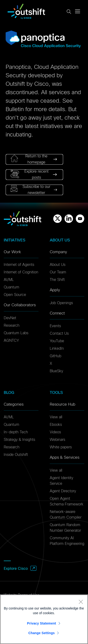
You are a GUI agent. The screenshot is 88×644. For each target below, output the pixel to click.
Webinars (57, 440)
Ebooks (56, 425)
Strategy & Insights (19, 440)
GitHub (55, 356)
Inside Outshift (16, 455)
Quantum (11, 287)
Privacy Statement (42, 623)
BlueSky (56, 371)
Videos (55, 432)
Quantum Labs (16, 333)
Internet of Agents (19, 265)
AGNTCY (11, 341)
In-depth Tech (16, 432)
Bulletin (15, 109)
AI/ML (9, 280)
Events (55, 326)
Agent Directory (63, 491)
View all (56, 417)
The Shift (57, 280)
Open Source (15, 295)
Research (12, 326)
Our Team (58, 272)
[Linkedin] (69, 219)
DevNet (10, 318)
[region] (44, 619)
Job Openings (61, 303)
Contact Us (59, 334)
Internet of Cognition (21, 272)
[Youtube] (80, 219)
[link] (34, 159)
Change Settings (42, 633)
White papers (61, 447)
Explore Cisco (16, 569)
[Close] (81, 602)
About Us (58, 265)
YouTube (57, 341)
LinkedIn (57, 349)
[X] (57, 219)
